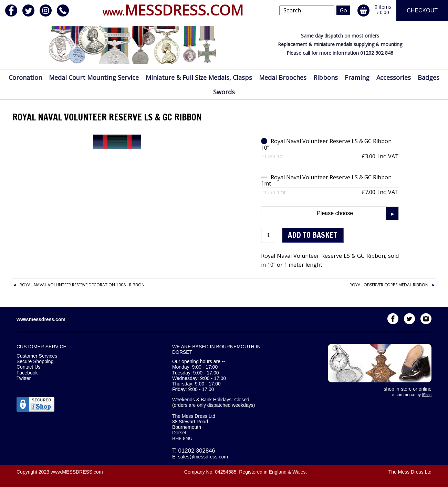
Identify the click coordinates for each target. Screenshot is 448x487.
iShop (427, 395)
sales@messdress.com (203, 457)
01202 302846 (197, 451)
